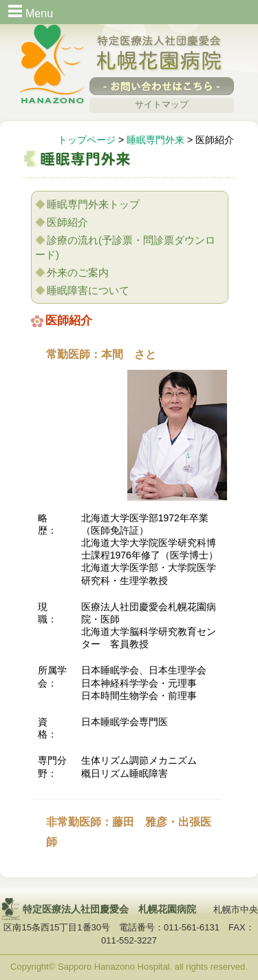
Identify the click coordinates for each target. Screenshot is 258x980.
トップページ (87, 140)
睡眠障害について (88, 290)
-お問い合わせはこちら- (162, 86)
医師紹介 (67, 222)
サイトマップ (162, 104)
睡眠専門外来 (155, 140)
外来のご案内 (78, 272)
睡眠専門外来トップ (93, 204)
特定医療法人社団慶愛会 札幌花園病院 (160, 54)
